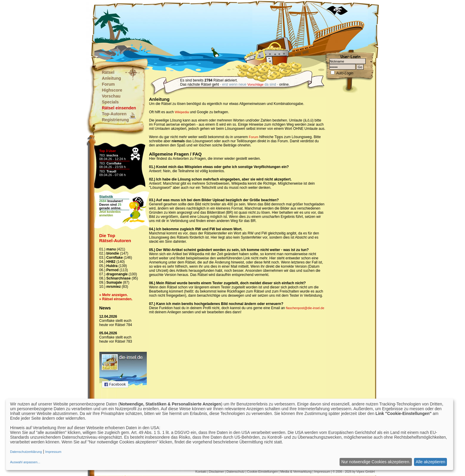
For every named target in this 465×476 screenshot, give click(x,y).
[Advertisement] (203, 30)
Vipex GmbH (365, 472)
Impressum (322, 472)
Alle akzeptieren (431, 462)
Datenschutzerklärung (26, 452)
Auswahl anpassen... (25, 462)
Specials (110, 102)
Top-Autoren (114, 114)
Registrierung (116, 120)
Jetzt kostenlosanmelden (110, 214)
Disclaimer (216, 472)
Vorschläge (255, 84)
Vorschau (111, 96)
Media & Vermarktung (296, 472)
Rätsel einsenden (119, 108)
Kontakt (201, 472)
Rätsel (108, 72)
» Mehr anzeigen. (114, 295)
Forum (109, 84)
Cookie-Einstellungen (262, 472)
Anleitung (112, 78)
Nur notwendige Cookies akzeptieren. (376, 462)
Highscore (112, 90)
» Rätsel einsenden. (116, 299)
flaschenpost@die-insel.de (305, 308)
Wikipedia (182, 112)
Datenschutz (236, 472)
